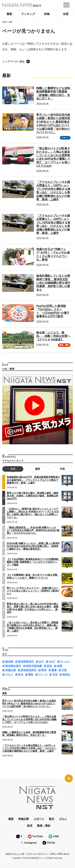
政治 (21, 675)
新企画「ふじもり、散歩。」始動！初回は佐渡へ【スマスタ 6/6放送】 (53, 336)
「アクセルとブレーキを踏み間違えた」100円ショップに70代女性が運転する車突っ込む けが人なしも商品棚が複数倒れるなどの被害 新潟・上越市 (29, 748)
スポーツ (65, 138)
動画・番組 (64, 345)
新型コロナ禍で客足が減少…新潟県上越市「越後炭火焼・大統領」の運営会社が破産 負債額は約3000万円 (32, 496)
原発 (49, 666)
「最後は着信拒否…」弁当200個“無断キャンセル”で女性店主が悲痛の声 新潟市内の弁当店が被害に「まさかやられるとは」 (33, 530)
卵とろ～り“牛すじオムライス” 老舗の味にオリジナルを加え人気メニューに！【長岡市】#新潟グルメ (33, 591)
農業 (54, 670)
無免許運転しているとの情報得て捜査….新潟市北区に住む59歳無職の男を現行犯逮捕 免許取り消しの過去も (53, 283)
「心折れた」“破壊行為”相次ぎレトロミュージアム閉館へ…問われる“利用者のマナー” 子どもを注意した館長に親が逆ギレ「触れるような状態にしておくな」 (33, 513)
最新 (9, 14)
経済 (30, 826)
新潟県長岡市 (29, 670)
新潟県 (9, 662)
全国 (66, 14)
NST (41, 662)
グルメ (9, 675)
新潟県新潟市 (26, 662)
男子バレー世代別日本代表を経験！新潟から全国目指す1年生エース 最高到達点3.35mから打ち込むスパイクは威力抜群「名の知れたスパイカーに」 (29, 704)
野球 (44, 670)
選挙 (31, 675)
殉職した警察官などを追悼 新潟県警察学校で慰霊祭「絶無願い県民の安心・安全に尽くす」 (29, 734)
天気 (55, 675)
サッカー (65, 662)
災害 (64, 670)
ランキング (28, 14)
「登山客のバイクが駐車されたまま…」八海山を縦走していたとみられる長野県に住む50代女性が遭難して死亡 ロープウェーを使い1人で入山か (29, 719)
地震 (59, 666)
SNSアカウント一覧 (15, 854)
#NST (52, 662)
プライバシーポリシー (37, 854)
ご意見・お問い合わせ (59, 854)
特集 (47, 14)
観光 (52, 819)
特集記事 (11, 670)
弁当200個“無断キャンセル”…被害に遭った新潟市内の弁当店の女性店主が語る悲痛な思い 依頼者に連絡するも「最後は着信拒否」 (33, 546)
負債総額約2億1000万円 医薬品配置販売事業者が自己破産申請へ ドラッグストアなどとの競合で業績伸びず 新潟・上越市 (33, 480)
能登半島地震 (34, 666)
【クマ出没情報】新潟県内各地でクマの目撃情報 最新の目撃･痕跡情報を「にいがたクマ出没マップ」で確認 (34, 562)
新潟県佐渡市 (13, 666)
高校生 (66, 675)
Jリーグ (43, 675)
